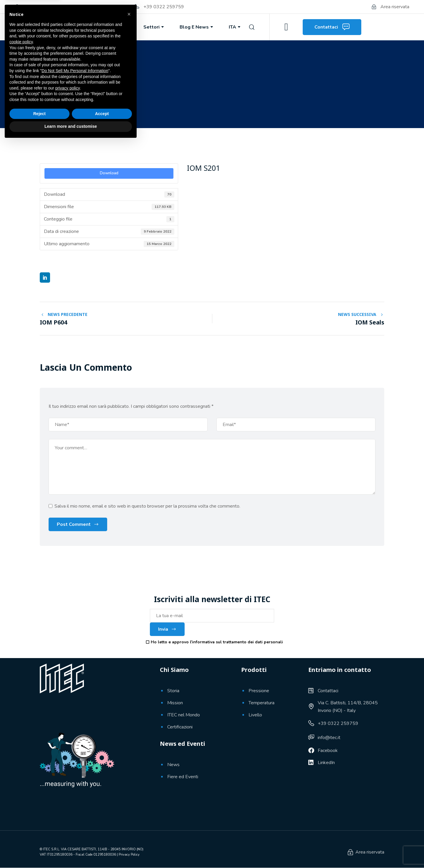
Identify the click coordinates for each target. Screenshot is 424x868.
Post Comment (74, 524)
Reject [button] (39, 839)
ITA (235, 27)
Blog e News (197, 27)
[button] (129, 740)
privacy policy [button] (68, 814)
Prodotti (116, 27)
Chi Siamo (76, 27)
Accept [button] (102, 839)
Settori (154, 27)
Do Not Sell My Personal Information (75, 796)
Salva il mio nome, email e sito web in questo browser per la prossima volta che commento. (147, 506)
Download (109, 173)
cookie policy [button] (21, 767)
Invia (167, 629)
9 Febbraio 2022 (65, 107)
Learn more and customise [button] (71, 852)
